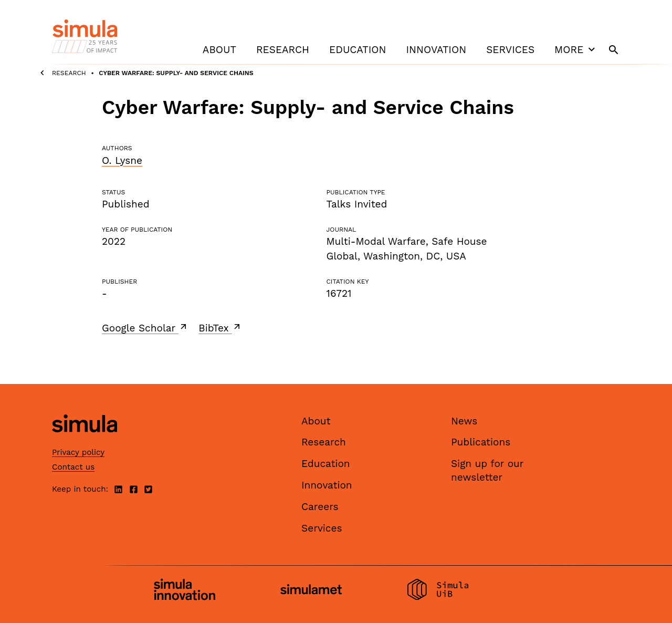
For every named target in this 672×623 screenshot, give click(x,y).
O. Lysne (122, 160)
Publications (481, 442)
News (464, 421)
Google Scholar (145, 328)
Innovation (436, 50)
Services (510, 50)
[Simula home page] (85, 441)
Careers (320, 507)
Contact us (73, 467)
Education (358, 50)
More (576, 49)
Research (283, 50)
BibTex (220, 328)
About (219, 50)
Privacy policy (78, 452)
